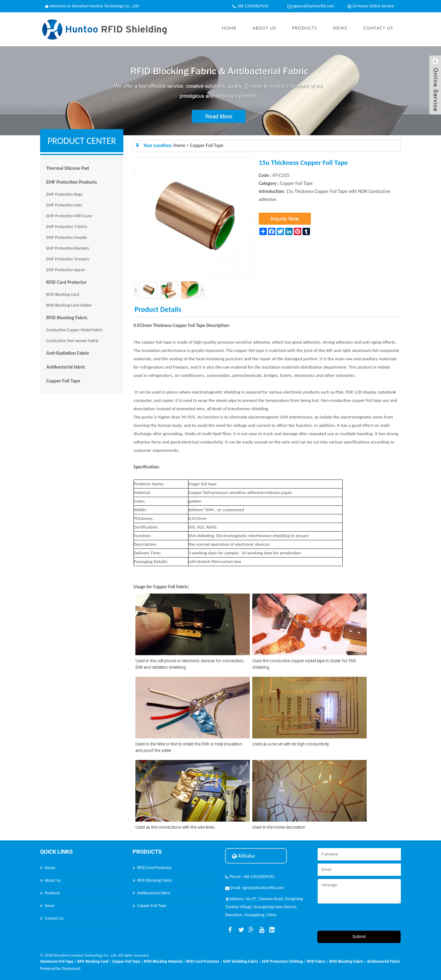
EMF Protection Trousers (68, 259)
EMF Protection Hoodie (67, 237)
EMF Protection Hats (64, 205)
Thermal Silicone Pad (68, 168)
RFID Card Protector (66, 282)
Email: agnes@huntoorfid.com (254, 888)
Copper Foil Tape (63, 381)
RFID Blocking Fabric (67, 318)
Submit (359, 937)
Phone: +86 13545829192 (250, 877)
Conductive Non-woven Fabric (72, 341)
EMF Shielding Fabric (241, 961)
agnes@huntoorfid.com (313, 6)
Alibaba (243, 856)
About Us (264, 29)
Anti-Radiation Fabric (68, 353)
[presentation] (365, 919)
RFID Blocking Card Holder (69, 305)
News (340, 29)
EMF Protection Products (72, 182)
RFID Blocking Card (63, 294)
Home (229, 29)
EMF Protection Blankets (68, 248)
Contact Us (378, 29)
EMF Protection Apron (66, 270)
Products (305, 29)
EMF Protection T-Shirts (67, 227)
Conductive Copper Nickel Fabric (74, 330)
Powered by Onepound (60, 968)
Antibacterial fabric (66, 367)
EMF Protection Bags (64, 194)
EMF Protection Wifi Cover (69, 216)
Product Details (158, 309)
